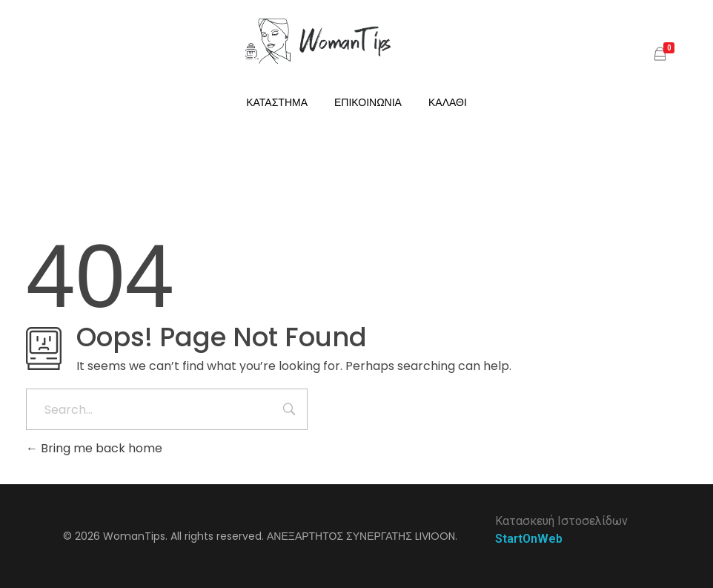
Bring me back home (94, 448)
